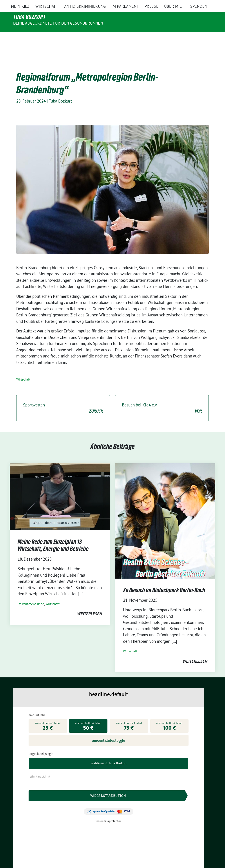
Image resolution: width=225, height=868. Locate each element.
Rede (41, 595)
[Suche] (201, 4)
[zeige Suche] (208, 4)
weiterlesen (90, 605)
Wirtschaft (23, 370)
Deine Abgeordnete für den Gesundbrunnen (58, 23)
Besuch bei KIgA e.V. (162, 399)
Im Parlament (27, 595)
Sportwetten (63, 399)
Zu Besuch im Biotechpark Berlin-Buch (164, 581)
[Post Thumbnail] (60, 487)
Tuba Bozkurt (29, 17)
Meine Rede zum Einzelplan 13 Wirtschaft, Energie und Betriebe (54, 536)
